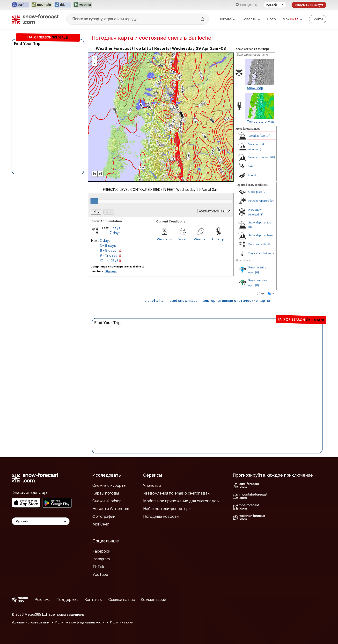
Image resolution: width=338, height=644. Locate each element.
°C (262, 294)
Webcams (164, 239)
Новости (251, 19)
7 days (115, 233)
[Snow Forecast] (35, 19)
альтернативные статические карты (236, 300)
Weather (200, 239)
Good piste (255, 192)
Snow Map (255, 88)
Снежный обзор (107, 501)
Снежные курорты (109, 485)
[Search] (203, 19)
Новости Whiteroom (111, 509)
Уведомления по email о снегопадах (176, 493)
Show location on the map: (252, 49)
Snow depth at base (261, 235)
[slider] (94, 201)
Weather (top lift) (259, 136)
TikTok (98, 567)
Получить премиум (309, 5)
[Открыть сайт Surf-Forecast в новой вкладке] (20, 5)
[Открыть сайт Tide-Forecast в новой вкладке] (63, 5)
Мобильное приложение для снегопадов (181, 501)
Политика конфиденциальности (80, 622)
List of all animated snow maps (171, 300)
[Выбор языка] (275, 5)
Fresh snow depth (259, 244)
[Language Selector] (41, 521)
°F (273, 294)
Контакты (93, 600)
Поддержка (67, 600)
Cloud (252, 175)
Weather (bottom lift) (262, 157)
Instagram (101, 559)
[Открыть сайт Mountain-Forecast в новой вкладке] (41, 5)
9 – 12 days (108, 255)
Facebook (101, 551)
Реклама (43, 600)
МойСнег (101, 524)
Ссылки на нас (122, 600)
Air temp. (218, 239)
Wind (182, 239)
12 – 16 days (109, 260)
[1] (261, 214)
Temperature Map (261, 121)
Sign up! (111, 271)
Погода (227, 19)
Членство (152, 485)
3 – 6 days (108, 246)
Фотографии (104, 516)
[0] (265, 192)
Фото (271, 19)
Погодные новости (161, 516)
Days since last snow (261, 253)
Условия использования (31, 622)
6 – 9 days (108, 250)
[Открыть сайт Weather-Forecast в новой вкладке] (83, 5)
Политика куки (122, 622)
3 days (115, 228)
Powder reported (259, 201)
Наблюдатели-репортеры (167, 509)
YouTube (100, 574)
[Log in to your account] (318, 19)
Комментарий (153, 600)
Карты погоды (106, 493)
